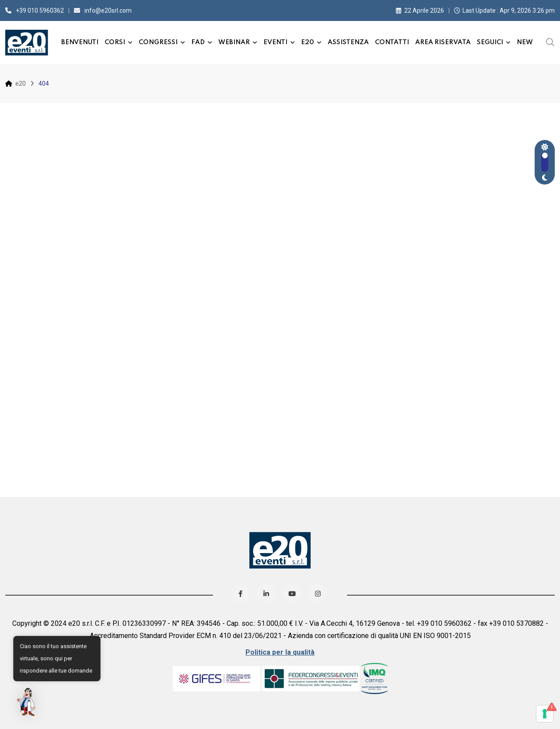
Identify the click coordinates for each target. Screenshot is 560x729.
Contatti (392, 42)
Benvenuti (80, 42)
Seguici (490, 42)
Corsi (115, 42)
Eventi (275, 42)
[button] (27, 702)
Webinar (234, 42)
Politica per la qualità (280, 652)
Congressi (158, 42)
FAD (198, 42)
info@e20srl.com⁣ (108, 10)
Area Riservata (443, 42)
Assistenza (348, 42)
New (525, 42)
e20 (308, 42)
